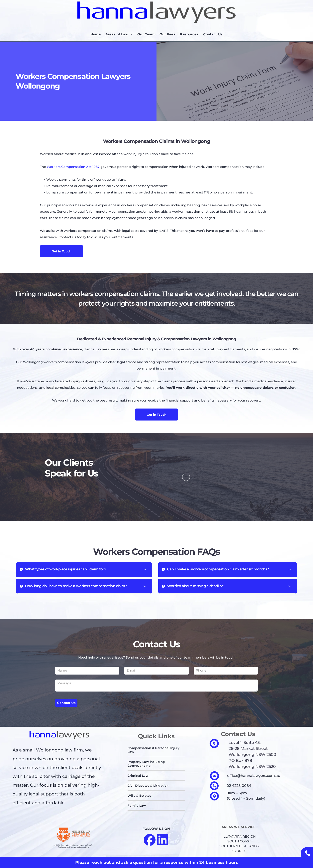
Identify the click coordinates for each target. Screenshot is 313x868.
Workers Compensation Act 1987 (73, 167)
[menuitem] (96, 34)
